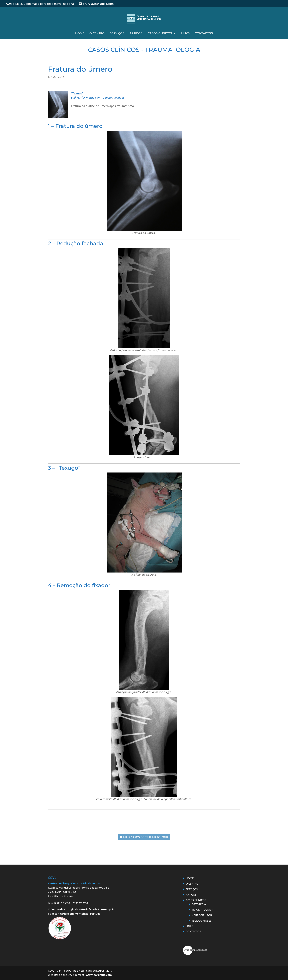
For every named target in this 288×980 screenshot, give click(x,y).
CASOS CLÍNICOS (160, 33)
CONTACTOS (204, 33)
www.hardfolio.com (99, 975)
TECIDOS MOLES (201, 921)
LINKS (185, 33)
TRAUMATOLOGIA (202, 910)
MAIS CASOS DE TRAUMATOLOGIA (146, 837)
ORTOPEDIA (199, 904)
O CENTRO (97, 33)
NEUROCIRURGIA (202, 915)
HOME (80, 33)
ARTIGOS (136, 33)
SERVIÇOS (117, 33)
